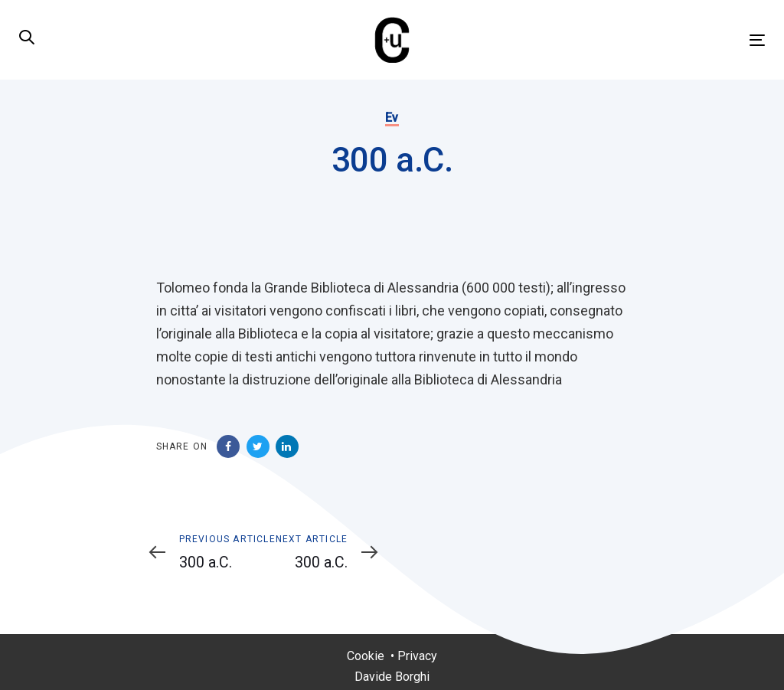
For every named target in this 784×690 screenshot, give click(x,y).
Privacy (417, 656)
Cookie (366, 656)
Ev (392, 118)
